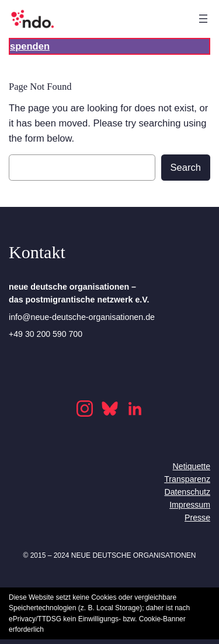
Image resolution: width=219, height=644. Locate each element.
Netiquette (192, 466)
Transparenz (187, 479)
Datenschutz (187, 492)
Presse (197, 518)
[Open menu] (203, 19)
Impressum (190, 505)
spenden (30, 46)
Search (186, 168)
